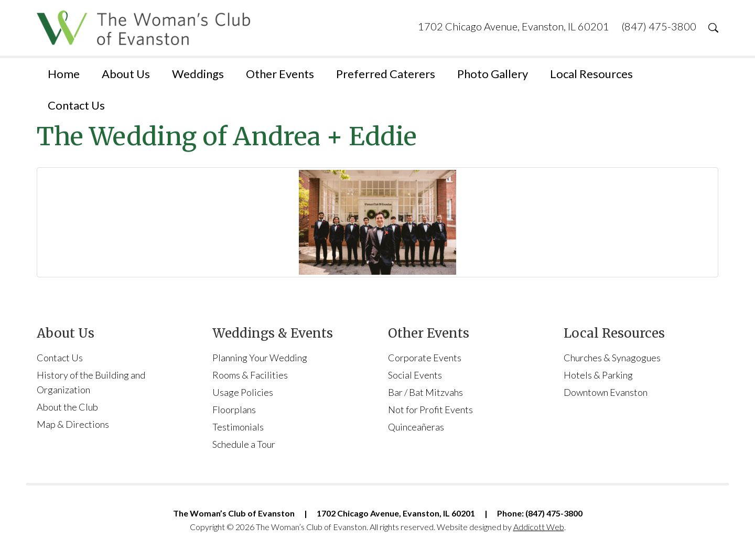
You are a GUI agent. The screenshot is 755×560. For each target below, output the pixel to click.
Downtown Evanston (606, 392)
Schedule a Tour (244, 444)
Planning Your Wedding (260, 358)
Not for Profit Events (430, 410)
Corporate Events (425, 358)
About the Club (67, 407)
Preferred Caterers (386, 74)
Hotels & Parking (598, 375)
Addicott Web (539, 527)
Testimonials (238, 427)
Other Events (280, 74)
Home (64, 74)
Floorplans (234, 410)
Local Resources (591, 74)
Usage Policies (243, 392)
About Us (126, 74)
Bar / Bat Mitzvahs (425, 392)
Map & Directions (73, 424)
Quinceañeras (416, 427)
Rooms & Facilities (250, 375)
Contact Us (76, 105)
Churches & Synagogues (612, 358)
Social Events (415, 375)
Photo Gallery (493, 74)
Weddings (198, 74)
